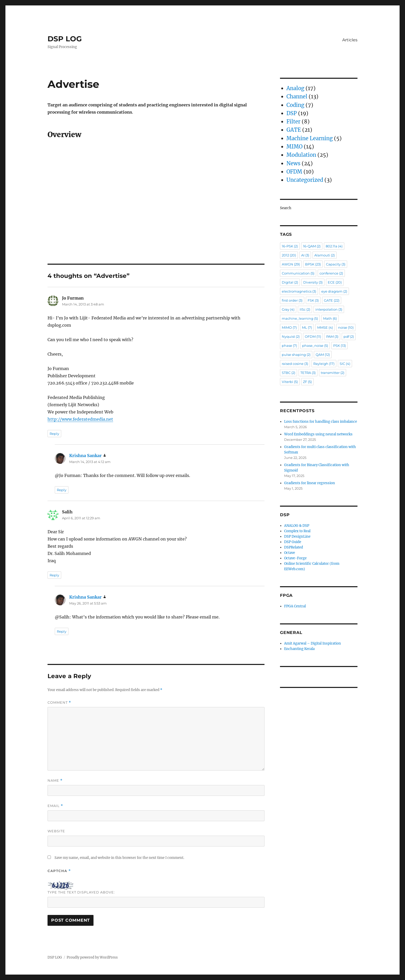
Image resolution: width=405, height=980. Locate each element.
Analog (295, 88)
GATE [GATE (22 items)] (332, 300)
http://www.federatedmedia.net (80, 419)
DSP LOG (65, 39)
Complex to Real (297, 531)
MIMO (294, 147)
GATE (294, 130)
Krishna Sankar (85, 456)
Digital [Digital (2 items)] (290, 282)
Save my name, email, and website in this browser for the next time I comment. (119, 858)
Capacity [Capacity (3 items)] (336, 264)
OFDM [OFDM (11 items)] (313, 336)
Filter (293, 121)
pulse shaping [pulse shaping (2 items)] (296, 355)
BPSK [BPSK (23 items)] (313, 264)
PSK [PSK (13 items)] (340, 346)
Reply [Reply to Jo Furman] (54, 434)
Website (56, 831)
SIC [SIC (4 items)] (345, 364)
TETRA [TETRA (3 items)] (308, 373)
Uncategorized (305, 180)
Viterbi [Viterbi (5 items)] (290, 382)
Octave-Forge (295, 558)
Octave (290, 553)
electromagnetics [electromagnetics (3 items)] (299, 291)
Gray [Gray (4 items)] (288, 309)
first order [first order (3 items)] (292, 300)
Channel (297, 96)
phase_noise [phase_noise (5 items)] (315, 346)
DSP (292, 113)
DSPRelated (294, 547)
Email (55, 806)
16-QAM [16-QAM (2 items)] (312, 246)
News (293, 163)
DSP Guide (293, 542)
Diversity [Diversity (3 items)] (313, 282)
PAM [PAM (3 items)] (332, 336)
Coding (295, 105)
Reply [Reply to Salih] (54, 575)
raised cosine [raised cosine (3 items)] (295, 364)
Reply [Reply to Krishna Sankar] (62, 490)
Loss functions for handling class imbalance (321, 422)
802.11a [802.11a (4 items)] (334, 246)
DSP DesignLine (297, 536)
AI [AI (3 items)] (305, 255)
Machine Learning (310, 138)
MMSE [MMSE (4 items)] (325, 327)
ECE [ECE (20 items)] (335, 282)
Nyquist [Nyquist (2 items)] (291, 336)
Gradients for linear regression (310, 483)
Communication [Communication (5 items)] (298, 273)
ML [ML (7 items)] (307, 327)
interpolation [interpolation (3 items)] (329, 309)
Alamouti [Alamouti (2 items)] (325, 255)
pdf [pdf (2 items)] (349, 336)
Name (55, 781)
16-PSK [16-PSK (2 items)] (290, 246)
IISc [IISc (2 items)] (305, 309)
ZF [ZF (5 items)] (307, 382)
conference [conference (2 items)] (331, 273)
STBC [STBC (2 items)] (289, 373)
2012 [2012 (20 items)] (289, 255)
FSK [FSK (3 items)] (313, 300)
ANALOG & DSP (297, 526)
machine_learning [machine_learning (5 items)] (300, 318)
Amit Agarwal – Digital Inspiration (313, 643)
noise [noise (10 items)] (346, 327)
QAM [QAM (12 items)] (323, 355)
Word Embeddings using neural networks (318, 434)
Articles (350, 40)
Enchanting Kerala (299, 649)
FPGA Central (295, 606)
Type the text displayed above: (81, 892)
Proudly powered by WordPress (92, 957)
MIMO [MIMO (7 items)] (289, 327)
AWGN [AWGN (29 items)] (291, 264)
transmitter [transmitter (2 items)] (333, 373)
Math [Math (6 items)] (330, 318)
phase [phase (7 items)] (289, 346)
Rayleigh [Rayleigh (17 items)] (324, 364)
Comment (59, 703)
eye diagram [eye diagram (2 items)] (334, 291)
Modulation (301, 155)
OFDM (294, 172)
